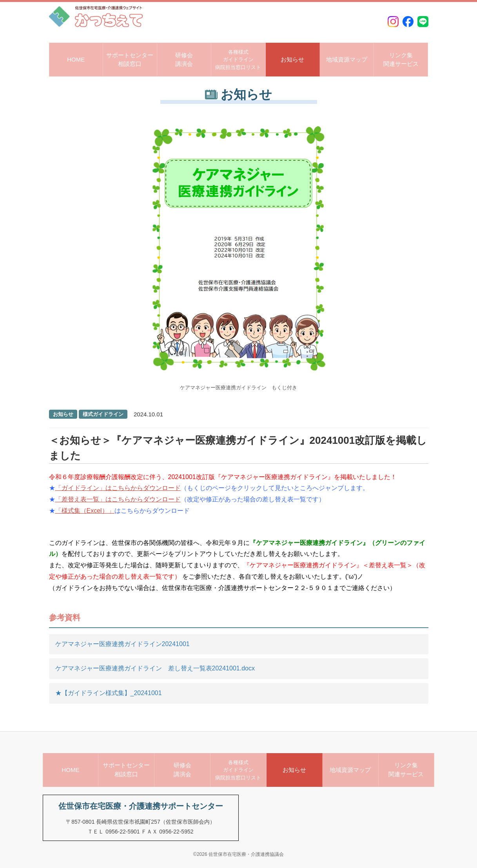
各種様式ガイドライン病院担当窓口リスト (238, 60)
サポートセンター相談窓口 (130, 60)
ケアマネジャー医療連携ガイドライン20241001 (122, 644)
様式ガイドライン (103, 414)
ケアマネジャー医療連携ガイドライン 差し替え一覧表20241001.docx (155, 668)
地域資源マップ (347, 59)
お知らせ (292, 59)
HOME (76, 59)
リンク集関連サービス (401, 60)
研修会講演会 (184, 60)
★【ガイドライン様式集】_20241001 (109, 693)
